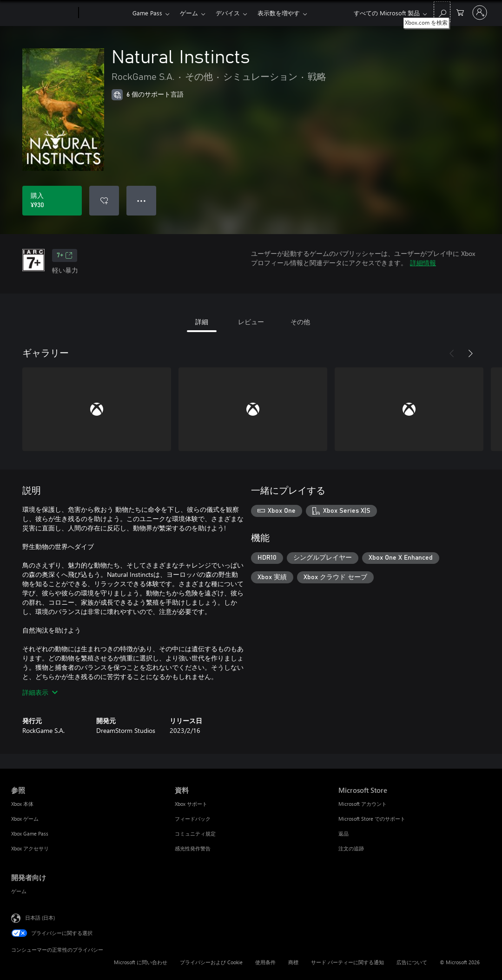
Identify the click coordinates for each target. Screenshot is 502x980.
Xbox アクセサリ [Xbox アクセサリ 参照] (30, 848)
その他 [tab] (300, 322)
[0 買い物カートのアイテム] (460, 12)
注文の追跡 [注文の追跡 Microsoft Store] (351, 848)
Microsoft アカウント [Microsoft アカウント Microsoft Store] (363, 804)
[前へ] (452, 353)
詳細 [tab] (202, 322)
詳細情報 (423, 263)
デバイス (228, 13)
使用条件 (265, 962)
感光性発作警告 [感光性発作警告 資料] (193, 848)
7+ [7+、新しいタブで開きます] (65, 255)
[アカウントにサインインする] (480, 13)
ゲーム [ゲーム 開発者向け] (19, 891)
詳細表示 (40, 692)
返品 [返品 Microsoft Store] (343, 833)
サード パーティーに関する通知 (347, 962)
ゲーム (189, 13)
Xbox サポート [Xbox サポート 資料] (191, 804)
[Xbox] (104, 13)
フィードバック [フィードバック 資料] (193, 819)
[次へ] (470, 353)
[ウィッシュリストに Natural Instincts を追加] (104, 201)
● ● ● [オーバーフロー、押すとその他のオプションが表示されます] (142, 200)
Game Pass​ (147, 13)
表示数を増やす (279, 13)
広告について (412, 962)
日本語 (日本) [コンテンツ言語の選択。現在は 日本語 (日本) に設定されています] (40, 918)
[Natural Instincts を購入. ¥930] (52, 201)
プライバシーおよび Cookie (211, 962)
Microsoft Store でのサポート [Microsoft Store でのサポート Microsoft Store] (372, 819)
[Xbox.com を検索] (442, 12)
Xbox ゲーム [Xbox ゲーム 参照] (25, 819)
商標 (293, 962)
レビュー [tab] (251, 322)
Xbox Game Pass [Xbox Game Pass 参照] (30, 833)
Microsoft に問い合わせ (141, 962)
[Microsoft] (43, 13)
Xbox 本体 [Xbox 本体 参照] (22, 804)
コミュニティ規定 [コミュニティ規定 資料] (195, 833)
